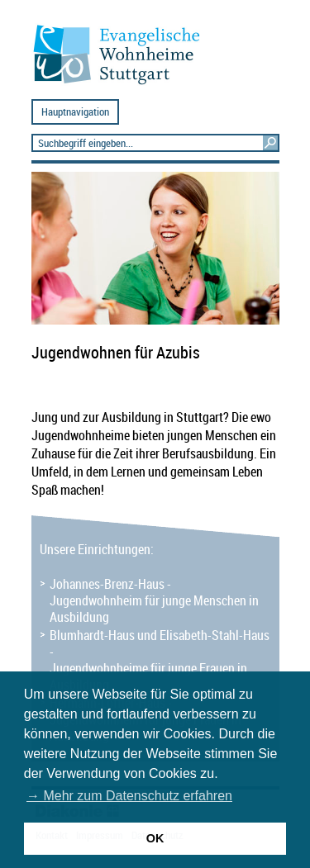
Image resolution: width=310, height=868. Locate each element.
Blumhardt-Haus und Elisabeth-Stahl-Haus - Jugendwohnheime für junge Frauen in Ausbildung (160, 660)
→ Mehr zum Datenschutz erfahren (129, 796)
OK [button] (155, 838)
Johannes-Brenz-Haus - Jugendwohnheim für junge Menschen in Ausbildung (154, 600)
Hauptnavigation (75, 112)
